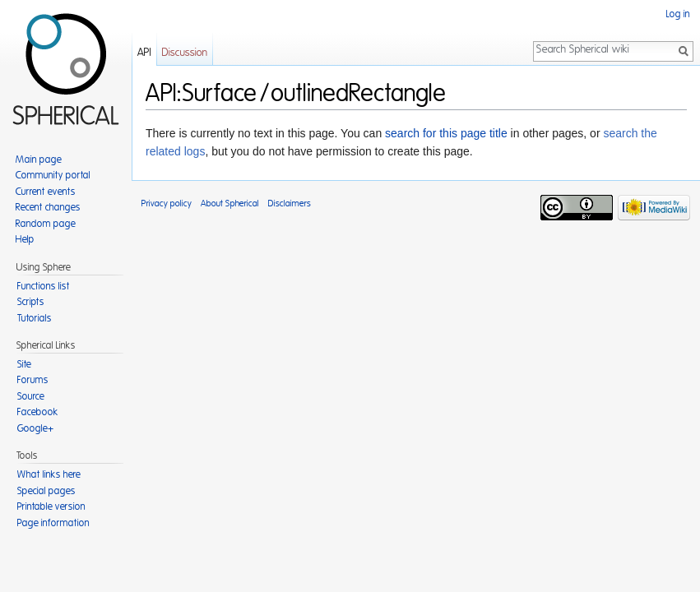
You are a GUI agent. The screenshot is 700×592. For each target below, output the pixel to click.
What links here (49, 474)
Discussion (185, 53)
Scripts (31, 302)
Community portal (53, 175)
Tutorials (35, 318)
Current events (46, 192)
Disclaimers (290, 203)
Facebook (38, 412)
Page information (53, 523)
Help (25, 239)
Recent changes (48, 207)
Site (24, 364)
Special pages (46, 491)
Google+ (35, 428)
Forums (33, 380)
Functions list (44, 286)
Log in (678, 14)
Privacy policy (167, 203)
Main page (39, 160)
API (144, 53)
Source (31, 396)
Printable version (51, 506)
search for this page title (446, 133)
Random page (46, 224)
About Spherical (230, 203)
